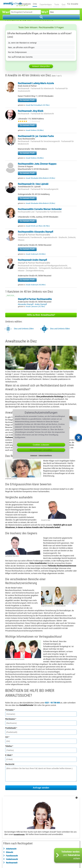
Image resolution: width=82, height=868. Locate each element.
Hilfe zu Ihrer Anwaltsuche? (41, 315)
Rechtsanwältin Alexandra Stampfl (35, 232)
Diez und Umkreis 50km (60, 329)
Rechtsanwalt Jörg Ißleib (31, 111)
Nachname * (11, 719)
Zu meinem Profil (27, 100)
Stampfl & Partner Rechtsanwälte (34, 235)
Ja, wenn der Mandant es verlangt (22, 43)
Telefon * (9, 746)
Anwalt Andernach (36, 254)
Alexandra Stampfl (26, 304)
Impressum (34, 455)
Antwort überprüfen (41, 66)
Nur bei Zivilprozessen (17, 52)
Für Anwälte (73, 4)
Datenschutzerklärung (45, 455)
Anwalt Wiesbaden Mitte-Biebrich (40, 178)
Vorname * (10, 710)
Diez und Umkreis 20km (24, 329)
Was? (6, 12)
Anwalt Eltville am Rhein (38, 226)
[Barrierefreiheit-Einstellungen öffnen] (79, 437)
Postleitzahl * (11, 728)
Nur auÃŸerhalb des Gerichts (20, 57)
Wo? (45, 12)
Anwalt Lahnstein (35, 307)
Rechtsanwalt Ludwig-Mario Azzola (36, 83)
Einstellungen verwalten (41, 450)
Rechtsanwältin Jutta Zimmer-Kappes (37, 164)
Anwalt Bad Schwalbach (38, 105)
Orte (36, 4)
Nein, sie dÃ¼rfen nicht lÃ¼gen (21, 48)
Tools (56, 4)
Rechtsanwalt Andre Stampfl (32, 260)
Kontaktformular (19, 835)
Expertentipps (46, 4)
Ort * (7, 737)
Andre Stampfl (41, 304)
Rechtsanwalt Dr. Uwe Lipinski (33, 184)
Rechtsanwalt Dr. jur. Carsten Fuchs (36, 136)
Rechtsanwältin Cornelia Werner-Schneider (40, 209)
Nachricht (10, 764)
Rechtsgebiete (26, 4)
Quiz (63, 4)
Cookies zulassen (41, 445)
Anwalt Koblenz (35, 130)
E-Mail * (9, 755)
